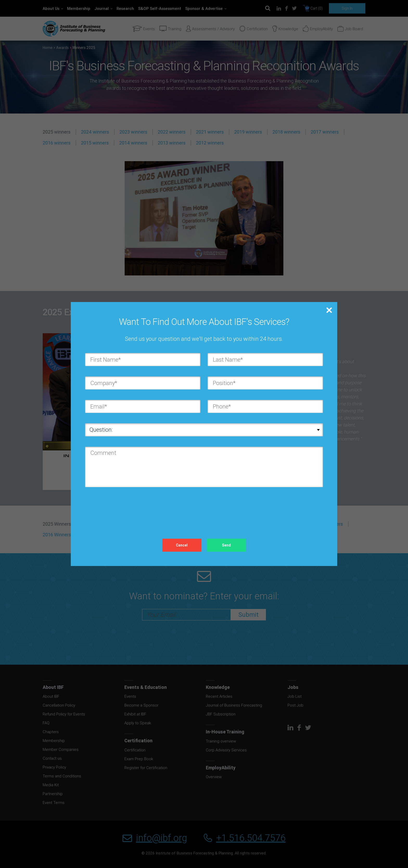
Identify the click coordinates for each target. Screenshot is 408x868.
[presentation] (125, 508)
